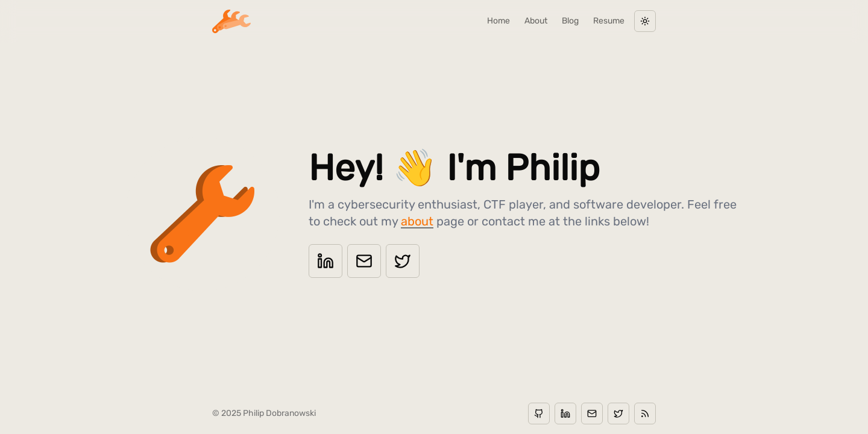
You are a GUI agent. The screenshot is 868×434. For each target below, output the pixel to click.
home (498, 21)
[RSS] (645, 414)
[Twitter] (403, 261)
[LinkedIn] (325, 261)
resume (609, 21)
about (536, 21)
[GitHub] (539, 414)
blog (570, 21)
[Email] (364, 261)
